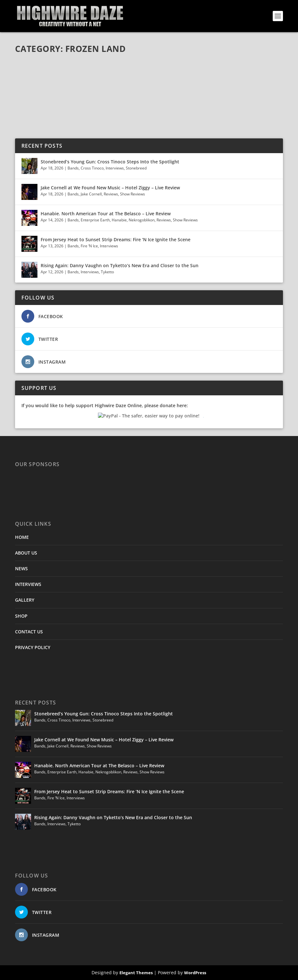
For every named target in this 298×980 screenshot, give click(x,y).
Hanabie (119, 220)
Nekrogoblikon (142, 220)
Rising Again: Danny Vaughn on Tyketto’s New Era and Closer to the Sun (120, 265)
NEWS (21, 568)
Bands (73, 168)
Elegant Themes (136, 973)
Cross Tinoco (92, 168)
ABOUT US (26, 553)
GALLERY (25, 600)
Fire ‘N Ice (89, 246)
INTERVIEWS (28, 584)
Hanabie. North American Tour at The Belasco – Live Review (106, 214)
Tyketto (107, 272)
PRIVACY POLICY (33, 647)
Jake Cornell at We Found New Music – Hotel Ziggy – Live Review (110, 188)
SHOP (21, 616)
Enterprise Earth (95, 220)
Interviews (115, 168)
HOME (22, 537)
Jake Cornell (91, 194)
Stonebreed (136, 168)
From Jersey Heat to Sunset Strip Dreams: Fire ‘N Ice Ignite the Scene (116, 239)
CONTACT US (29, 632)
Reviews (111, 194)
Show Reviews (133, 194)
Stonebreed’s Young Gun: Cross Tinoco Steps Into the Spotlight (111, 162)
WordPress (195, 973)
